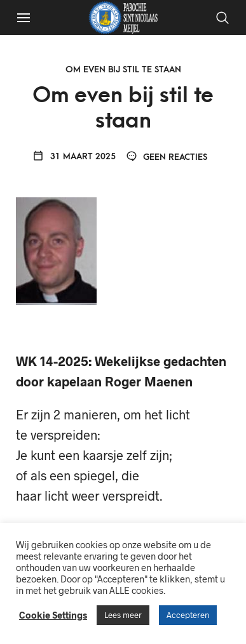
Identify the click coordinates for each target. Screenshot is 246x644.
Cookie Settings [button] (53, 615)
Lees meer (123, 615)
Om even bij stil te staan (123, 69)
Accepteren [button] (188, 615)
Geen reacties (167, 157)
